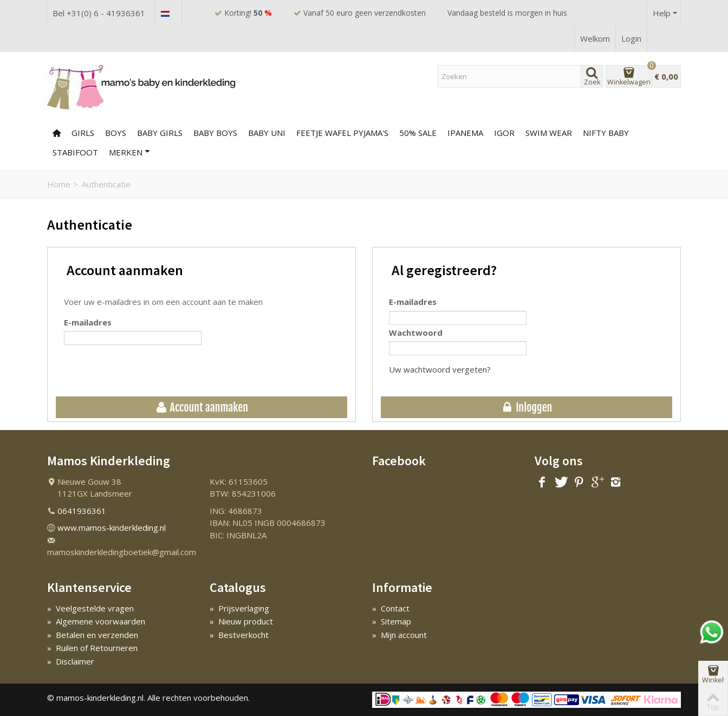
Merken (129, 152)
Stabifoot (75, 152)
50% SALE (418, 133)
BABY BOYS (215, 133)
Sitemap (392, 621)
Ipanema (465, 133)
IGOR (504, 133)
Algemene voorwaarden (96, 621)
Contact (391, 608)
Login (631, 38)
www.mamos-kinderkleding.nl (112, 528)
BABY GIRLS (160, 133)
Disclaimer (71, 661)
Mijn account (399, 635)
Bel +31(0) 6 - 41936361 (99, 13)
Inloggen (527, 408)
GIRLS (83, 133)
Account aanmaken (201, 408)
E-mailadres (88, 322)
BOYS (116, 133)
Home (59, 184)
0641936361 (82, 511)
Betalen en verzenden (93, 635)
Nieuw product (241, 621)
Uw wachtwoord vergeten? (440, 369)
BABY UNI (267, 133)
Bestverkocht (239, 635)
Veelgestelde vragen (90, 608)
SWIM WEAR (549, 133)
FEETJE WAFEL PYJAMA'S (342, 133)
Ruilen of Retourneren (92, 648)
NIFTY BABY (606, 133)
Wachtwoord (416, 333)
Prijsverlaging (239, 608)
